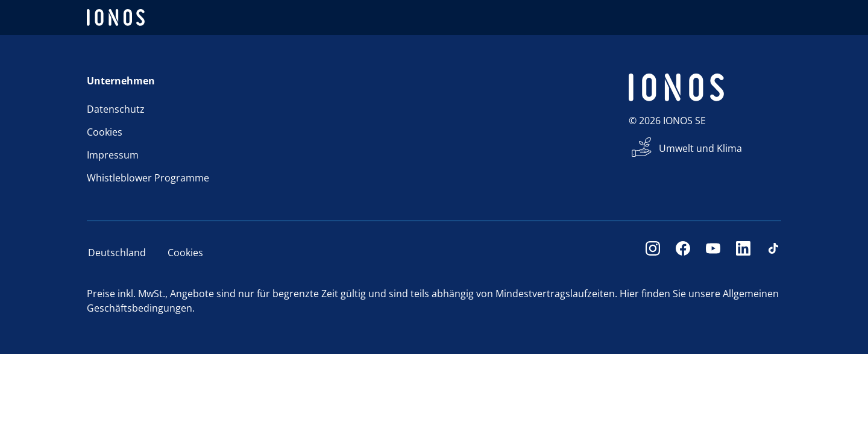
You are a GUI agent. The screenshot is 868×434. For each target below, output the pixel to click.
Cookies (105, 132)
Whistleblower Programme (148, 178)
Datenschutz (116, 109)
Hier (629, 294)
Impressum (113, 155)
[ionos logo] (116, 17)
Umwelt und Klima (700, 148)
